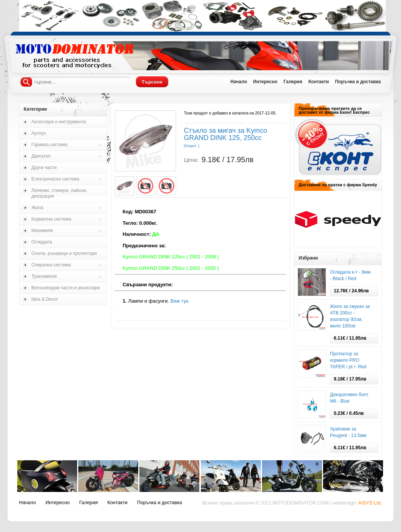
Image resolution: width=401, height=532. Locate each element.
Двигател (41, 156)
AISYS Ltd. (370, 503)
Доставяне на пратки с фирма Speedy (338, 185)
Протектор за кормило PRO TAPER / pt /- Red (348, 360)
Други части (44, 168)
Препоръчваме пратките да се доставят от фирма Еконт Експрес (334, 110)
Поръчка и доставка (358, 82)
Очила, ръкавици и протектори (64, 253)
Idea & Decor (45, 299)
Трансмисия (44, 276)
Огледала (42, 242)
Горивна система (49, 145)
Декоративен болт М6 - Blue (349, 398)
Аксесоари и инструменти (59, 122)
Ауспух (39, 133)
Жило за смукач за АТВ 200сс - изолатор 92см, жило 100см (350, 316)
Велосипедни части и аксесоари (65, 288)
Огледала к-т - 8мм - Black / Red (350, 275)
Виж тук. (180, 301)
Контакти (319, 82)
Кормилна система (51, 219)
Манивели (42, 231)
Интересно (265, 82)
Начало (238, 82)
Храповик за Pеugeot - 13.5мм (348, 432)
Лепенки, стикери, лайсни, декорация (59, 193)
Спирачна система (51, 265)
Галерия (293, 82)
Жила (37, 208)
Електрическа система (55, 179)
